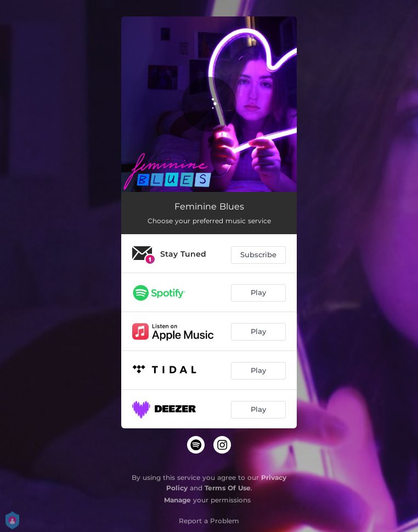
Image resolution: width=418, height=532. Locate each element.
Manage (177, 500)
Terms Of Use (228, 488)
